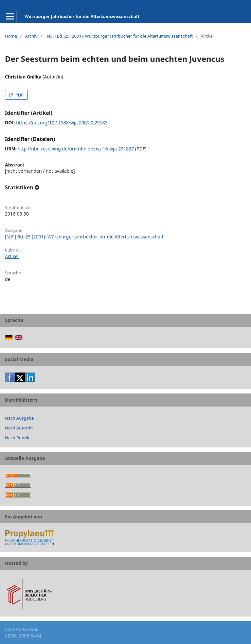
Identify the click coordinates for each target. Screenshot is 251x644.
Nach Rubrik (17, 438)
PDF (18, 95)
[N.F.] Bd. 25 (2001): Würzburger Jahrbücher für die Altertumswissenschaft (119, 36)
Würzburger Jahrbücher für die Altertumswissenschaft (82, 16)
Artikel (12, 256)
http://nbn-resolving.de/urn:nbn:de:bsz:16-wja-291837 (76, 149)
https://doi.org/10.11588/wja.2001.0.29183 (62, 122)
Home (11, 36)
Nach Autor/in (19, 428)
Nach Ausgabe (19, 418)
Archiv (31, 36)
